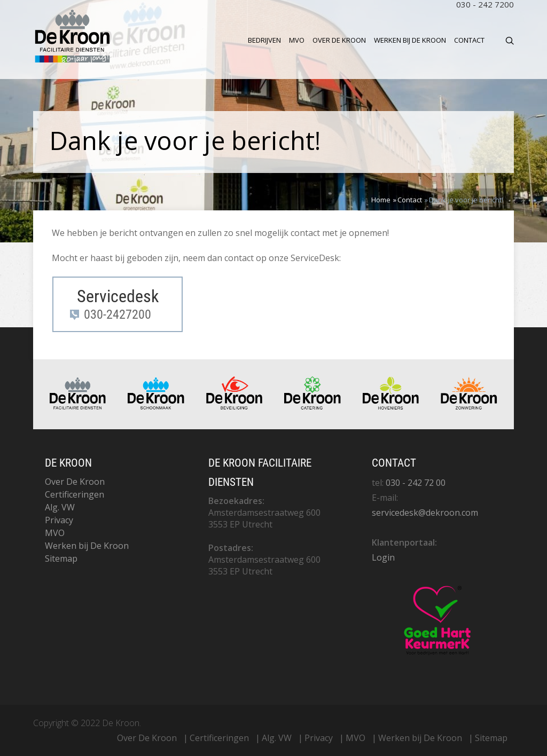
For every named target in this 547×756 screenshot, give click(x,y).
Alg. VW (60, 507)
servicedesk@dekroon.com (425, 513)
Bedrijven (264, 40)
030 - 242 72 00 (416, 483)
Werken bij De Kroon (410, 40)
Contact (469, 40)
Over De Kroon (339, 40)
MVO (297, 40)
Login (383, 557)
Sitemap (61, 558)
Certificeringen (75, 494)
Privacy (59, 520)
